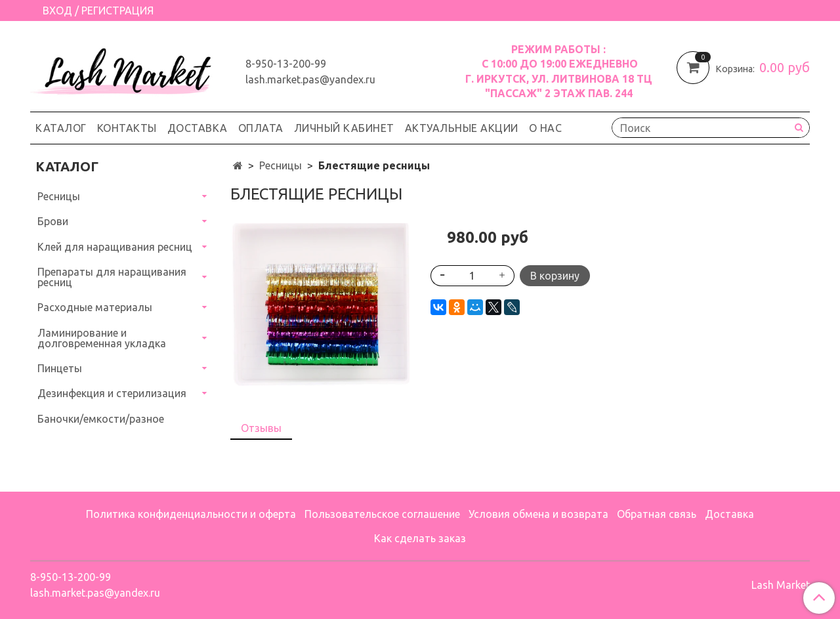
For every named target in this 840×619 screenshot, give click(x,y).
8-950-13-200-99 (286, 64)
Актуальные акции (462, 128)
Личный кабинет (344, 128)
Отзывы (261, 428)
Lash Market (781, 585)
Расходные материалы (95, 307)
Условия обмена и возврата (538, 514)
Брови (53, 221)
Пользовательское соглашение (382, 514)
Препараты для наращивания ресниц (112, 277)
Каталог (61, 128)
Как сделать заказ (420, 538)
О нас (546, 128)
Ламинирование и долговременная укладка (102, 338)
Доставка (198, 128)
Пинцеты (60, 368)
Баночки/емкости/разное (101, 419)
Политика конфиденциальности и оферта (191, 514)
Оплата (261, 128)
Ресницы (281, 165)
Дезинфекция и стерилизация (112, 393)
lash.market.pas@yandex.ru (310, 79)
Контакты (127, 128)
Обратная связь (657, 514)
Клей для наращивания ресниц (115, 247)
